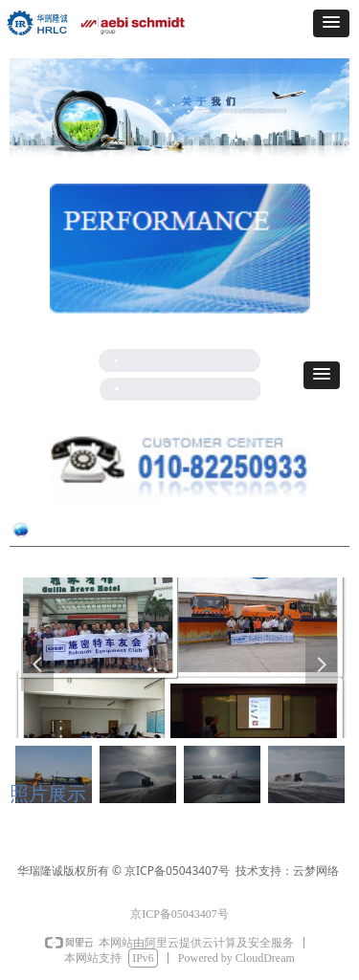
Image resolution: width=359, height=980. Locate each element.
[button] (331, 23)
